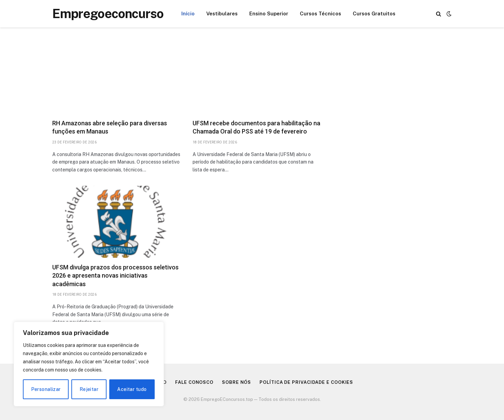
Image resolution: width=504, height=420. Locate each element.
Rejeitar (89, 389)
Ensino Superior (269, 13)
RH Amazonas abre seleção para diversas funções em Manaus (110, 127)
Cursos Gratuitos (374, 13)
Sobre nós (236, 382)
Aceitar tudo (132, 389)
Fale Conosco (194, 382)
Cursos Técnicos (320, 13)
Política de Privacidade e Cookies (306, 382)
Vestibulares (222, 13)
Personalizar (46, 389)
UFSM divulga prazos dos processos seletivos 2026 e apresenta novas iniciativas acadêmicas (115, 276)
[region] (89, 364)
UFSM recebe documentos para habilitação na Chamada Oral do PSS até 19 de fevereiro (256, 127)
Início (188, 13)
